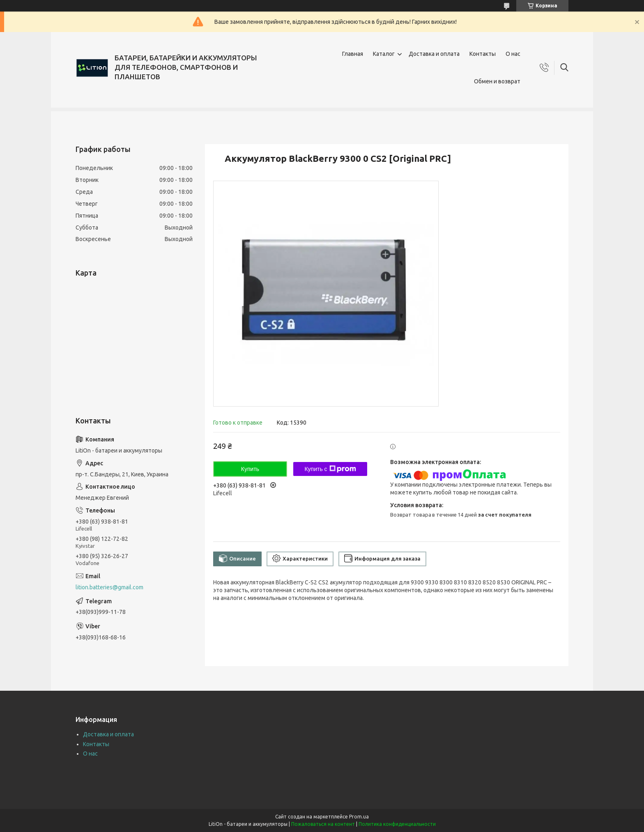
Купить (250, 469)
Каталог (384, 54)
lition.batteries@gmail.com (109, 587)
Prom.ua (359, 817)
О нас (513, 54)
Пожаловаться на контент (323, 824)
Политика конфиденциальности (397, 824)
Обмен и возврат (497, 81)
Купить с (330, 469)
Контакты (483, 54)
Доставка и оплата (434, 54)
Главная (353, 54)
